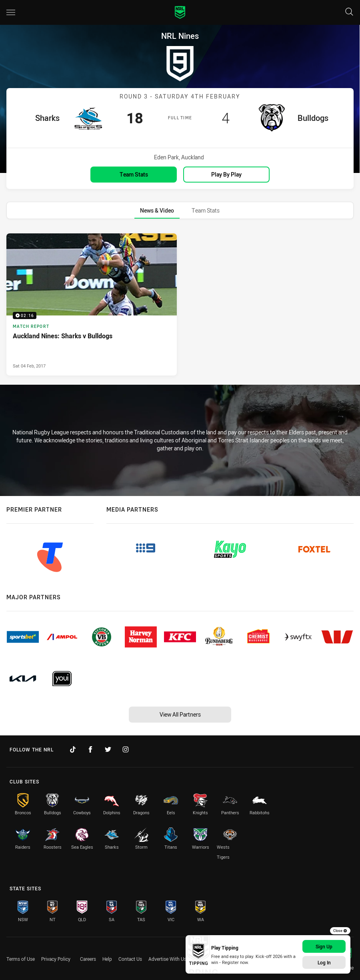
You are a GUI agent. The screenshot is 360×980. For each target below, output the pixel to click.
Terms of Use (21, 959)
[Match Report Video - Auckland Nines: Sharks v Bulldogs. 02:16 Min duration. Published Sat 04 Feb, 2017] (92, 304)
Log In (324, 962)
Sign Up (324, 946)
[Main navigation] (11, 12)
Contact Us (130, 959)
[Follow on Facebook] (90, 749)
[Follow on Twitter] (108, 749)
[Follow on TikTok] (73, 749)
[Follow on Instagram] (126, 749)
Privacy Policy (56, 959)
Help (107, 959)
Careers (88, 959)
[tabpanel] (180, 304)
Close (340, 931)
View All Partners (180, 714)
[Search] (349, 12)
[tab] (157, 210)
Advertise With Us (167, 959)
